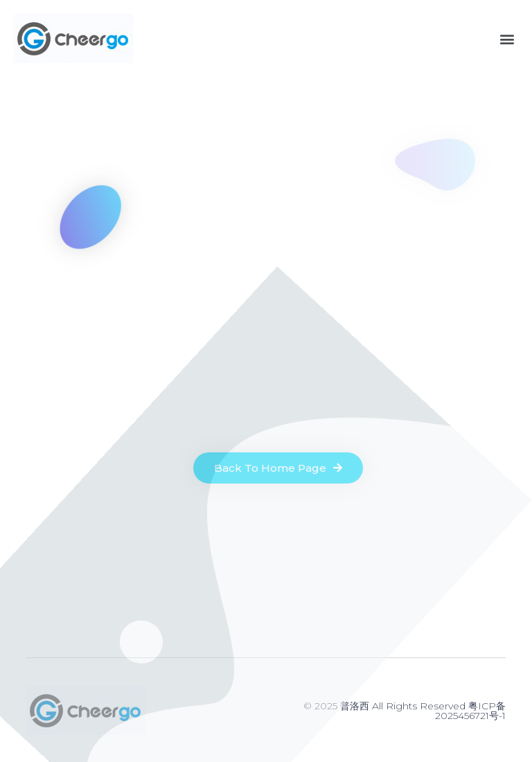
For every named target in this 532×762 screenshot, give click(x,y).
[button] (507, 38)
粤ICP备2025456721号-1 (470, 711)
